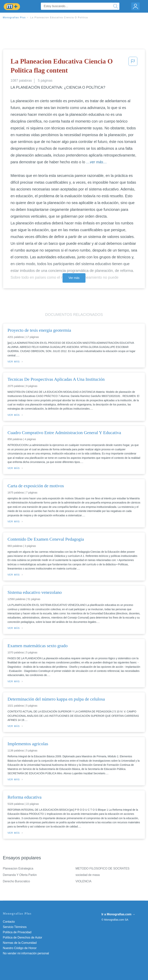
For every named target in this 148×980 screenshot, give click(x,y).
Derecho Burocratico (16, 881)
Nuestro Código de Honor (20, 948)
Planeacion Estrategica (18, 868)
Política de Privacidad (17, 932)
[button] (133, 67)
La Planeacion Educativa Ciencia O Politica (59, 18)
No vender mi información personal (26, 953)
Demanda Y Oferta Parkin (20, 875)
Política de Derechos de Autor (23, 937)
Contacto (9, 922)
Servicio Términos (15, 927)
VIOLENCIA (83, 881)
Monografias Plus (14, 18)
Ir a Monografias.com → (118, 914)
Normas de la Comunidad (20, 943)
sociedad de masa (88, 875)
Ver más (74, 278)
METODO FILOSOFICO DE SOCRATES (102, 868)
